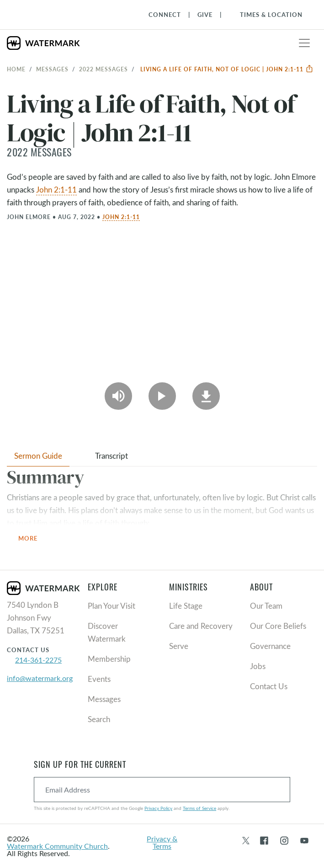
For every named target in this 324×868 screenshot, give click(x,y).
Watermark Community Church (57, 846)
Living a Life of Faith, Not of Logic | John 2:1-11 (227, 69)
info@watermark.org (40, 678)
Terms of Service (199, 808)
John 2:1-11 (56, 190)
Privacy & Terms (162, 842)
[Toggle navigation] (304, 43)
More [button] (33, 539)
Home (16, 69)
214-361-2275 (38, 660)
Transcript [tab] (112, 456)
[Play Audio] (118, 396)
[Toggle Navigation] (267, 15)
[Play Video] (162, 396)
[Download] (206, 396)
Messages (52, 69)
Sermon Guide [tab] (38, 456)
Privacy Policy (158, 808)
